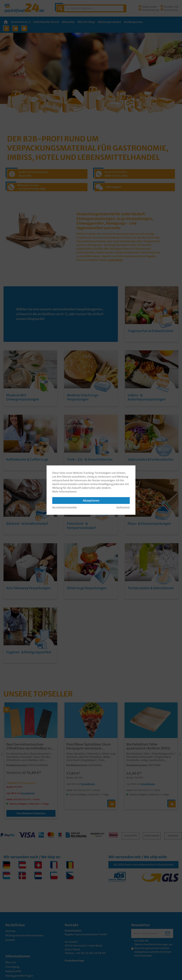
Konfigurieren (123, 507)
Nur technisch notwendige (65, 507)
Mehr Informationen (65, 492)
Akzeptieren (91, 501)
